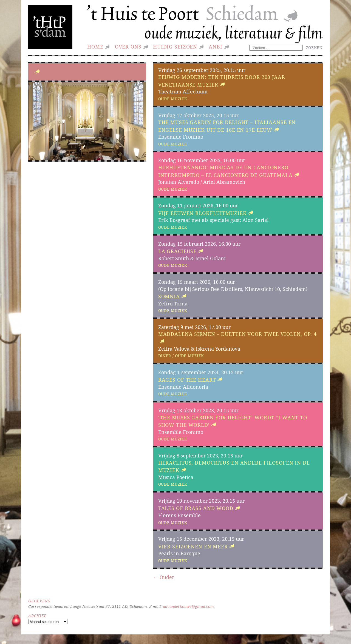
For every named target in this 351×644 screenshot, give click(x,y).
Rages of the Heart (187, 380)
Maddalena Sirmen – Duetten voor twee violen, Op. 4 (237, 334)
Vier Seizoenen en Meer (193, 547)
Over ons (128, 47)
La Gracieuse (178, 251)
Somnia (169, 297)
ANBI (216, 47)
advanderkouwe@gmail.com (188, 606)
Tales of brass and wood (196, 509)
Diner (165, 356)
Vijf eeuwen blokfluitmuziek (203, 213)
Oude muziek (173, 99)
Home (95, 47)
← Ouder (164, 577)
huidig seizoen (175, 47)
